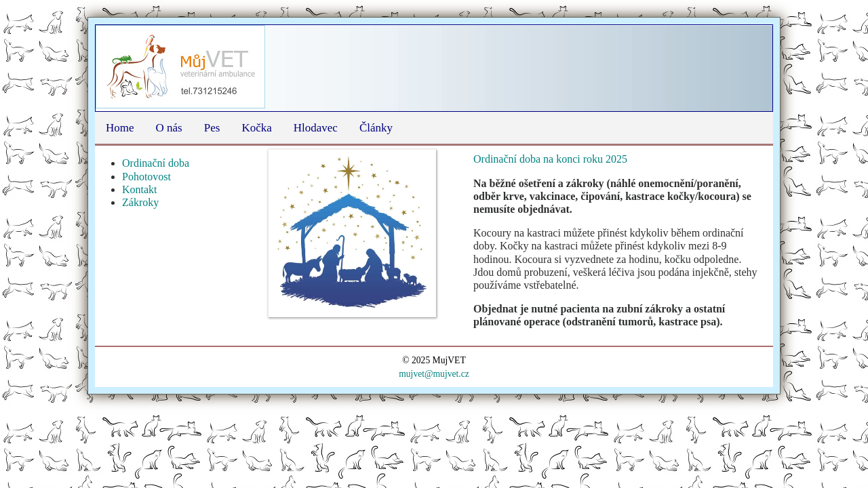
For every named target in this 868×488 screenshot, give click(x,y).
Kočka (256, 128)
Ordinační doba (156, 163)
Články (376, 128)
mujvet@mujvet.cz (434, 374)
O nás (169, 128)
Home (120, 128)
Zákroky (140, 202)
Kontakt (140, 189)
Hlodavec (316, 128)
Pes (212, 128)
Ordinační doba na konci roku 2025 (552, 159)
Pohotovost (146, 177)
